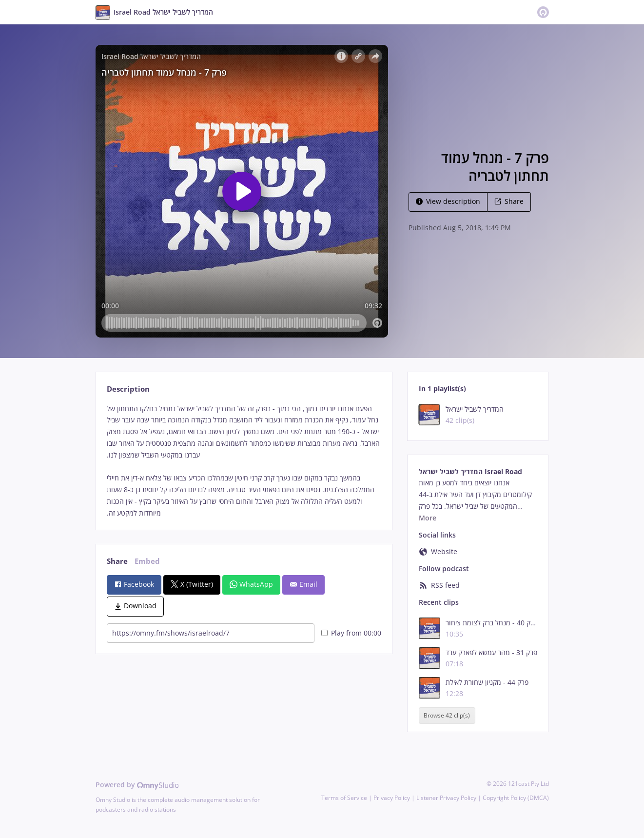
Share (509, 201)
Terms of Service (344, 798)
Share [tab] (117, 561)
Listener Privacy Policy (446, 798)
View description (448, 201)
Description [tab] (128, 389)
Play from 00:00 (351, 633)
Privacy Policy (392, 798)
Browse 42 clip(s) (447, 715)
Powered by (137, 785)
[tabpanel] (244, 461)
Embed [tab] (147, 561)
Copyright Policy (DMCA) (516, 798)
